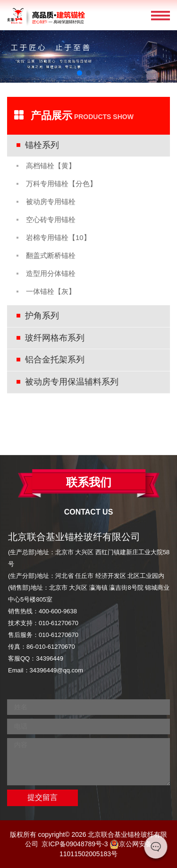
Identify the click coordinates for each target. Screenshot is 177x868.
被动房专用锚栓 (51, 202)
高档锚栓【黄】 (51, 166)
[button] (80, 73)
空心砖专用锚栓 (51, 219)
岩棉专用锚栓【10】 (58, 237)
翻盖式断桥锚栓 (51, 255)
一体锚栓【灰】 (51, 291)
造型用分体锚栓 (51, 273)
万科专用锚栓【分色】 (61, 184)
